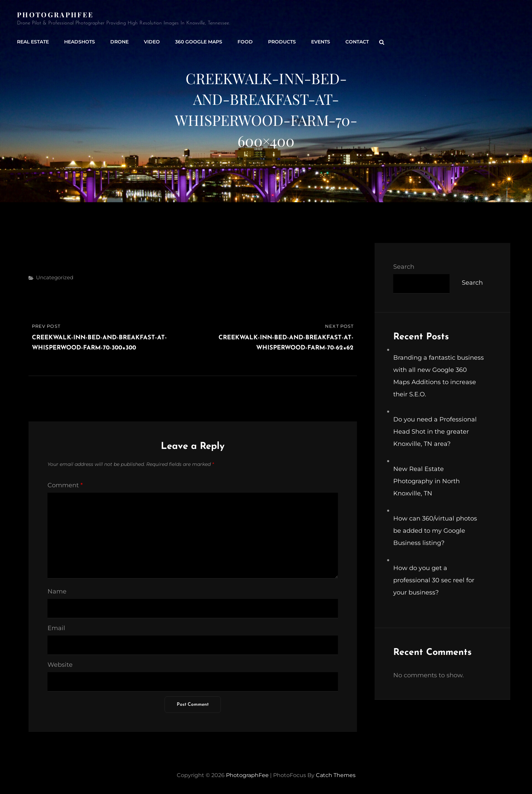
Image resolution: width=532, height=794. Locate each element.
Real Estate (33, 42)
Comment (65, 485)
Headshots (80, 42)
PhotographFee (55, 14)
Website (60, 665)
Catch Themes (336, 775)
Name (57, 591)
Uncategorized (55, 277)
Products (282, 42)
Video (152, 42)
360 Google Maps (199, 42)
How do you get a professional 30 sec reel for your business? (434, 580)
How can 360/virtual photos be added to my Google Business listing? (435, 531)
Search (404, 267)
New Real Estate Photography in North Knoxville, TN (426, 481)
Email (56, 628)
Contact (357, 42)
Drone (119, 42)
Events (321, 42)
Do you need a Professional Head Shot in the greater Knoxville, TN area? (435, 432)
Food (245, 42)
